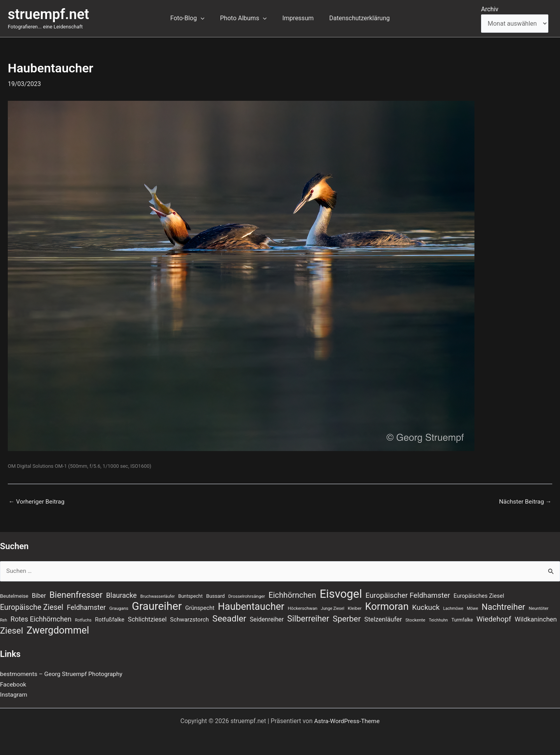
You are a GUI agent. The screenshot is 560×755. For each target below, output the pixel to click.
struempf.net (48, 14)
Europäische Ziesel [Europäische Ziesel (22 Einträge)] (32, 607)
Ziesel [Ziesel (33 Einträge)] (11, 630)
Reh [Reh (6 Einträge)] (3, 620)
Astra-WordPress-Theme (347, 721)
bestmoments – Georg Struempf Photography (63, 674)
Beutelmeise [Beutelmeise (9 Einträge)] (14, 595)
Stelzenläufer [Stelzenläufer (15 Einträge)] (383, 619)
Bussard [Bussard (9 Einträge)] (215, 595)
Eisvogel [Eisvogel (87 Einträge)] (341, 593)
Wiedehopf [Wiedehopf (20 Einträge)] (494, 619)
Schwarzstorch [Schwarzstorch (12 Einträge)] (189, 620)
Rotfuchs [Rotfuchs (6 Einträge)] (83, 620)
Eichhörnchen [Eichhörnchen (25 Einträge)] (292, 594)
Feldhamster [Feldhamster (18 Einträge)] (86, 607)
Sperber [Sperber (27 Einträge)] (346, 619)
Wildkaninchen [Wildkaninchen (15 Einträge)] (535, 619)
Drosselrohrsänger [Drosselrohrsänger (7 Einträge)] (247, 595)
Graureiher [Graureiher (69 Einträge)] (157, 606)
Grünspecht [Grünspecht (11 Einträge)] (200, 608)
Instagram (14, 695)
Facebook (13, 684)
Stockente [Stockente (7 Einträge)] (416, 620)
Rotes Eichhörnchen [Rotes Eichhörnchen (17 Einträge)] (41, 619)
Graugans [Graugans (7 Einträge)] (119, 608)
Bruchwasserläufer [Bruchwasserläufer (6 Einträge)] (158, 595)
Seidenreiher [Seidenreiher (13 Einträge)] (267, 619)
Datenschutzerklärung (355, 18)
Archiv (490, 9)
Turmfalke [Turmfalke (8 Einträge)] (462, 620)
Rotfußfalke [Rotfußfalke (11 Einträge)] (109, 620)
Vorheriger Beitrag (37, 502)
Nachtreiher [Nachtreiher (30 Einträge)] (503, 607)
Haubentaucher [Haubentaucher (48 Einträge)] (251, 606)
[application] (205, 18)
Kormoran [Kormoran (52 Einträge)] (387, 606)
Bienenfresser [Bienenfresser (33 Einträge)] (76, 593)
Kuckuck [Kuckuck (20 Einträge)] (426, 607)
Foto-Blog (192, 18)
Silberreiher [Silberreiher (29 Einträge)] (308, 619)
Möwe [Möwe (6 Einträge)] (472, 608)
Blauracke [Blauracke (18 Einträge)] (122, 594)
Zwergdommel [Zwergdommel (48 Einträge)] (58, 630)
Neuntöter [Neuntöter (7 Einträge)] (538, 608)
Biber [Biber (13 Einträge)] (39, 594)
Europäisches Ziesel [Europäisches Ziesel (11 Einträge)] (479, 595)
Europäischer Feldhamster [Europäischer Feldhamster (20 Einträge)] (408, 594)
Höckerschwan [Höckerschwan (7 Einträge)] (303, 608)
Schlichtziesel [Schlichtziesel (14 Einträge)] (147, 619)
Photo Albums (245, 18)
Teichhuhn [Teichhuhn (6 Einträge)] (438, 620)
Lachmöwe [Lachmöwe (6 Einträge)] (453, 608)
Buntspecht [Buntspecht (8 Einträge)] (190, 595)
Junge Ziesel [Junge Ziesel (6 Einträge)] (332, 608)
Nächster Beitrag (524, 502)
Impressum (297, 18)
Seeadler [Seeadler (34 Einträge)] (229, 618)
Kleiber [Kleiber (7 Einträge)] (354, 608)
